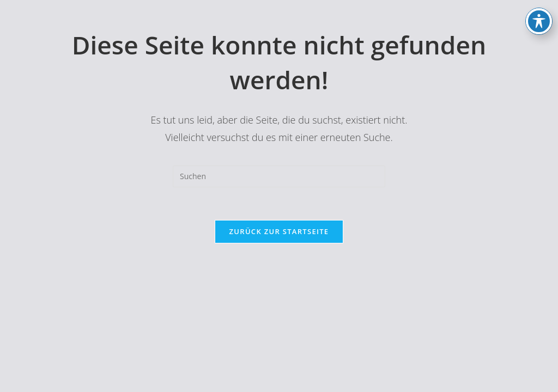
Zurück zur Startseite (279, 231)
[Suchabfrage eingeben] (279, 176)
